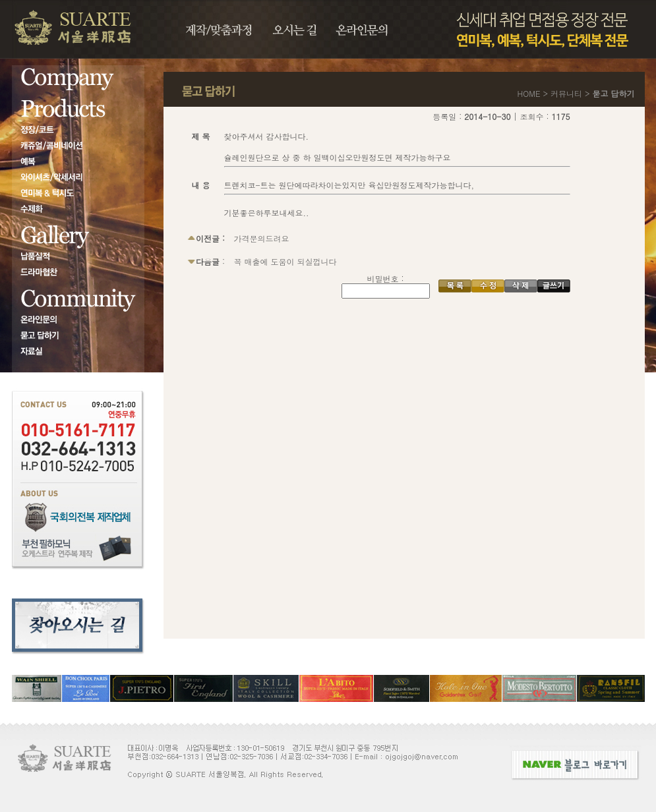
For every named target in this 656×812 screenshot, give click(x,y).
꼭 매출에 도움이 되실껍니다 (285, 261)
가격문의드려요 (262, 238)
